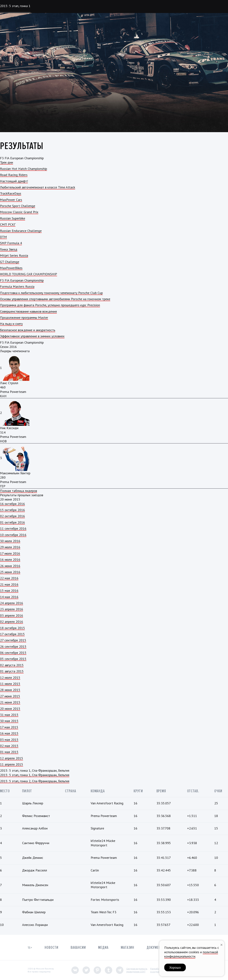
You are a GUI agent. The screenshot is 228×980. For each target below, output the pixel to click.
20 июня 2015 (10, 709)
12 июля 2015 (10, 678)
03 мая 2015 (9, 740)
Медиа (103, 948)
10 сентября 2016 (13, 535)
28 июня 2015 (10, 690)
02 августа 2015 (12, 665)
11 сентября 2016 (13, 528)
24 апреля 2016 (12, 603)
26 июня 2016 (10, 566)
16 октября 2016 (12, 504)
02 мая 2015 (9, 746)
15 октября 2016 (12, 510)
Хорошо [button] (175, 967)
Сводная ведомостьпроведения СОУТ (137, 970)
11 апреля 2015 (12, 764)
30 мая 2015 (9, 721)
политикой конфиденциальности (191, 954)
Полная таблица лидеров (18, 491)
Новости (51, 948)
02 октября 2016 (12, 516)
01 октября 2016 (12, 522)
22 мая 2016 (9, 578)
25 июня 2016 (10, 572)
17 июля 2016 (10, 553)
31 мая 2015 (9, 715)
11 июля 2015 (10, 684)
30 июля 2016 (10, 541)
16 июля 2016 (10, 560)
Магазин (127, 948)
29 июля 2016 (10, 547)
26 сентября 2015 (13, 646)
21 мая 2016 (9, 584)
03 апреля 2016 (12, 615)
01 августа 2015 (12, 671)
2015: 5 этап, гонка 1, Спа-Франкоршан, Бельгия (35, 775)
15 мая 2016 (9, 591)
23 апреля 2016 (12, 609)
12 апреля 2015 (12, 758)
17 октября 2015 (12, 634)
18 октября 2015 (12, 628)
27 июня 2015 (10, 696)
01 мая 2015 (9, 752)
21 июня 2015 (10, 702)
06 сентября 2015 (13, 653)
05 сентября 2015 (13, 659)
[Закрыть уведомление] (221, 944)
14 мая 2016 (9, 597)
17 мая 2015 (9, 727)
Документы (156, 948)
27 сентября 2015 (13, 640)
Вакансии (78, 948)
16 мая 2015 (9, 733)
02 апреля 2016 (12, 622)
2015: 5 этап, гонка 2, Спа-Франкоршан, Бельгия (35, 781)
